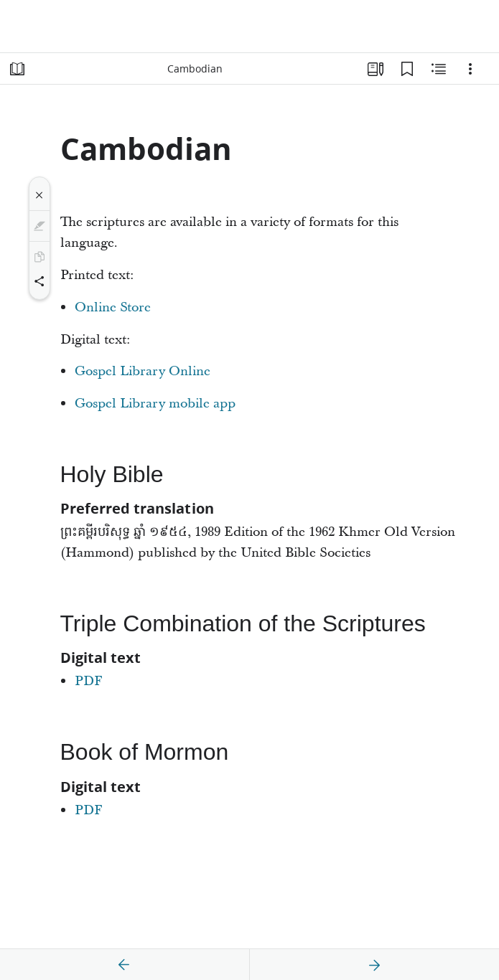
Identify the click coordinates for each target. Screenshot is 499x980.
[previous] (124, 965)
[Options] (470, 69)
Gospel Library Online (143, 371)
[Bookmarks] (407, 69)
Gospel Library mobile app (155, 404)
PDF (89, 681)
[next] (374, 965)
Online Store (113, 307)
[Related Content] (439, 69)
